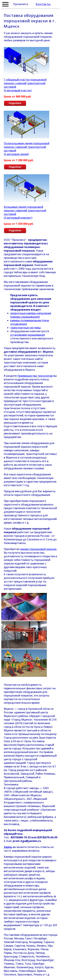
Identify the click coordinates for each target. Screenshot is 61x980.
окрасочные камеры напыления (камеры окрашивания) (31, 315)
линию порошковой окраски (38, 549)
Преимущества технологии (35, 376)
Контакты (43, 4)
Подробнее (15, 103)
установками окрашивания (28, 335)
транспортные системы (25, 328)
